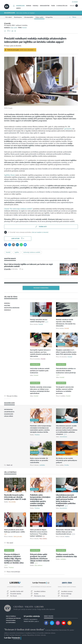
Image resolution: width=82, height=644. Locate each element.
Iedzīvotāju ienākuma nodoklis (32, 252)
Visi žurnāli (65, 596)
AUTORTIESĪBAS (11, 623)
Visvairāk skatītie (16, 594)
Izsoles (36, 594)
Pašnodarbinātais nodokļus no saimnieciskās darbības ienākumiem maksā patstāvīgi (66, 371)
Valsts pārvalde (18, 537)
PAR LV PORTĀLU (11, 616)
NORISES (29, 6)
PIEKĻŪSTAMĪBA (11, 621)
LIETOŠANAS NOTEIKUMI (13, 618)
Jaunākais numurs (67, 591)
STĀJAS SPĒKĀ (9, 416)
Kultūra (67, 537)
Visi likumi (13, 596)
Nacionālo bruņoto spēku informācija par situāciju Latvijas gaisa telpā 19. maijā (15, 497)
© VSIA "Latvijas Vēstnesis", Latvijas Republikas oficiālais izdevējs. (25, 635)
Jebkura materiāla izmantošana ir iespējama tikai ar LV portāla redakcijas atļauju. (30, 633)
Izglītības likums (10, 175)
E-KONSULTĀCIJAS (62, 6)
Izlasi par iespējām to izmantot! (40, 232)
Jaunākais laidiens (40, 591)
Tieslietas (37, 435)
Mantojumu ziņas (40, 596)
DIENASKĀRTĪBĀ (45, 6)
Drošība (67, 465)
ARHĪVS (18, 8)
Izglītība (17, 252)
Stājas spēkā (14, 28)
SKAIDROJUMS (9, 414)
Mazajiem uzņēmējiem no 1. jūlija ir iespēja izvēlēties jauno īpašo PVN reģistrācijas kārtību (66, 352)
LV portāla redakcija (32, 616)
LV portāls (7, 23)
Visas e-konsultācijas (13, 572)
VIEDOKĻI (35, 6)
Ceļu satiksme (38, 565)
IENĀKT (76, 2)
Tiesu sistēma (43, 539)
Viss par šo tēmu (12, 396)
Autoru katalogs (66, 594)
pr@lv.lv (37, 622)
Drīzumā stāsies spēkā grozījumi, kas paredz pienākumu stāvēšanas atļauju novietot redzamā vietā (40, 559)
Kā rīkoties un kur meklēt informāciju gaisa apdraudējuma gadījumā (67, 460)
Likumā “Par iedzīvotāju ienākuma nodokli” (18, 209)
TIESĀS (53, 6)
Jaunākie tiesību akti (17, 591)
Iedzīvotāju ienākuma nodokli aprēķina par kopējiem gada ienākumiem (40, 371)
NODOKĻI (7, 303)
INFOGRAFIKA (8, 410)
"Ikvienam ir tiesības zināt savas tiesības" (24, 630)
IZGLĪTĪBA (7, 306)
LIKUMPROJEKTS (9, 412)
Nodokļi (24, 28)
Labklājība (42, 465)
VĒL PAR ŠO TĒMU (11, 297)
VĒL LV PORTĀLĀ (10, 472)
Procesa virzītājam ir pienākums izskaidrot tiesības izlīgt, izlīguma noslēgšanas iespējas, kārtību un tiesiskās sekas (14, 559)
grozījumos (68, 129)
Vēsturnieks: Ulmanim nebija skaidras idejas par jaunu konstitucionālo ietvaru (65, 532)
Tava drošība (12, 502)
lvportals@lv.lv (33, 619)
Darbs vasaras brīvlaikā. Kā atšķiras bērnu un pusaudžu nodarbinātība (39, 460)
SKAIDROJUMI (20, 6)
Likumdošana (63, 437)
